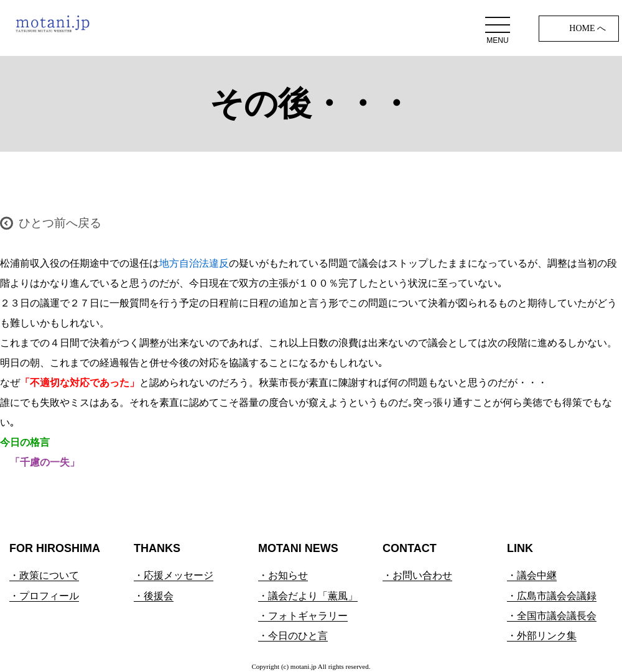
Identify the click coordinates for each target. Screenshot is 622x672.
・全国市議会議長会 (552, 616)
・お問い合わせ (417, 575)
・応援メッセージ (174, 575)
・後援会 (154, 596)
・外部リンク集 (542, 636)
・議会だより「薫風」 (308, 596)
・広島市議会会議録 (552, 596)
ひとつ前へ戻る (60, 223)
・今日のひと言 (293, 636)
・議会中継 (532, 575)
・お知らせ (283, 575)
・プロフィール (44, 596)
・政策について (44, 575)
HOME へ (587, 28)
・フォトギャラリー (303, 616)
